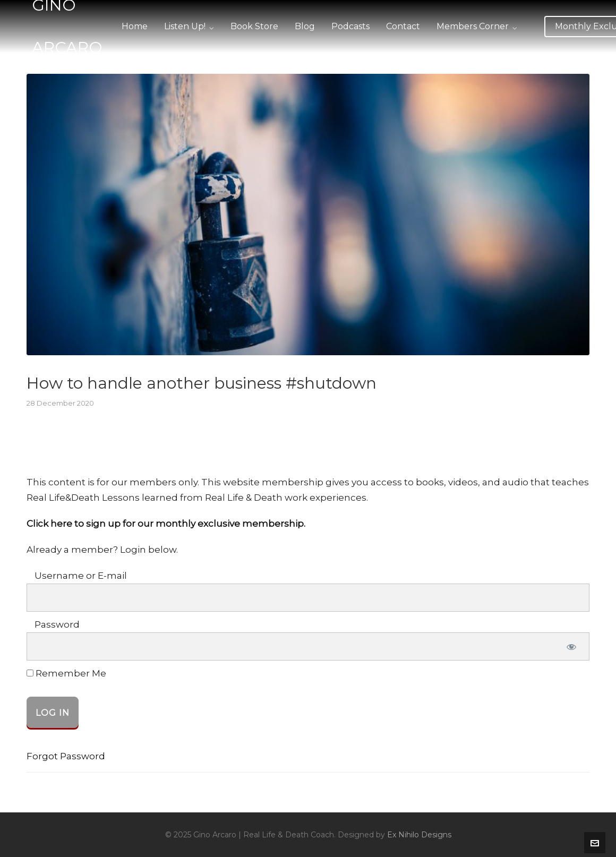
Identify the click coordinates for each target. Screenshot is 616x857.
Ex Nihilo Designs (419, 835)
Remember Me (66, 674)
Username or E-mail (81, 576)
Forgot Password (66, 756)
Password (57, 624)
